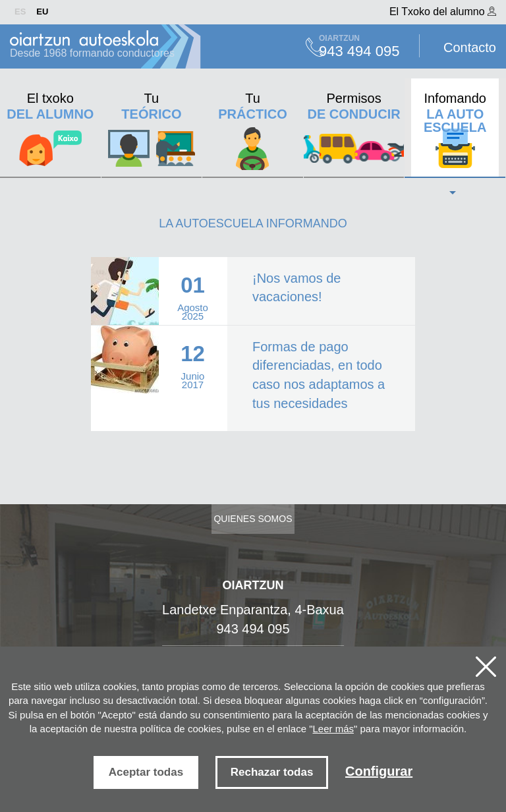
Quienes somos (253, 519)
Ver (253, 291)
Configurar (379, 771)
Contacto (470, 47)
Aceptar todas (146, 772)
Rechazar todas (272, 772)
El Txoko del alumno (443, 12)
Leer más (334, 729)
